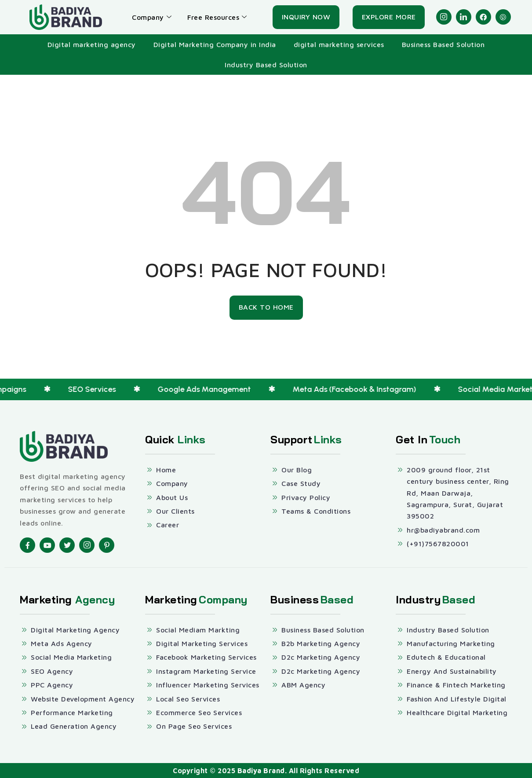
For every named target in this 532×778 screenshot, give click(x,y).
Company (152, 17)
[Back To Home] (266, 307)
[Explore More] (389, 17)
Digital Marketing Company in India (215, 44)
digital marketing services (339, 44)
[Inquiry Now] (306, 17)
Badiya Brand (261, 771)
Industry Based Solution (266, 65)
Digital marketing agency (92, 44)
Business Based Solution (443, 44)
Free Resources (217, 17)
